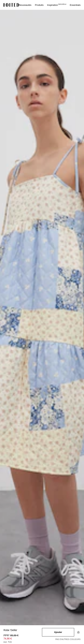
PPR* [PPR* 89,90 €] (11, 635)
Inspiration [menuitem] (57, 5)
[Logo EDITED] (11, 5)
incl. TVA (8, 642)
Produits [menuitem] (39, 5)
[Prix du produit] (23, 639)
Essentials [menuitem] (75, 5)
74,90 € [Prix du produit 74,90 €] (8, 639)
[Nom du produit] (23, 630)
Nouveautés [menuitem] (25, 5)
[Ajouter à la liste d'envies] (79, 632)
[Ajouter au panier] (58, 632)
